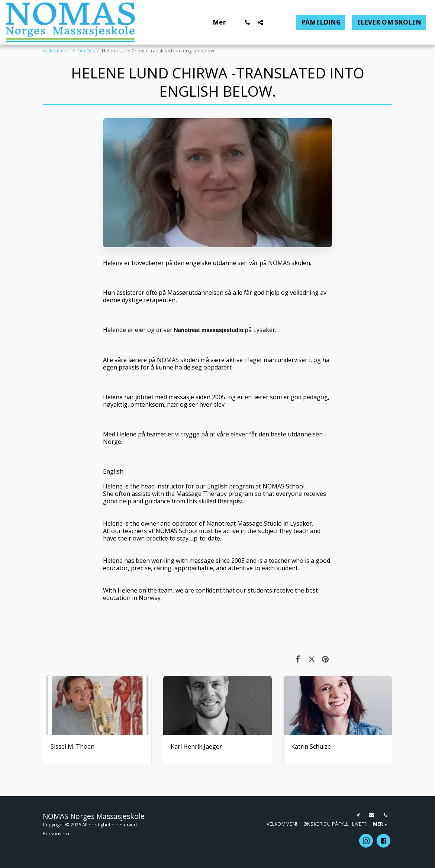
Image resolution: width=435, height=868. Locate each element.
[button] (247, 22)
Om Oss (86, 51)
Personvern (56, 833)
